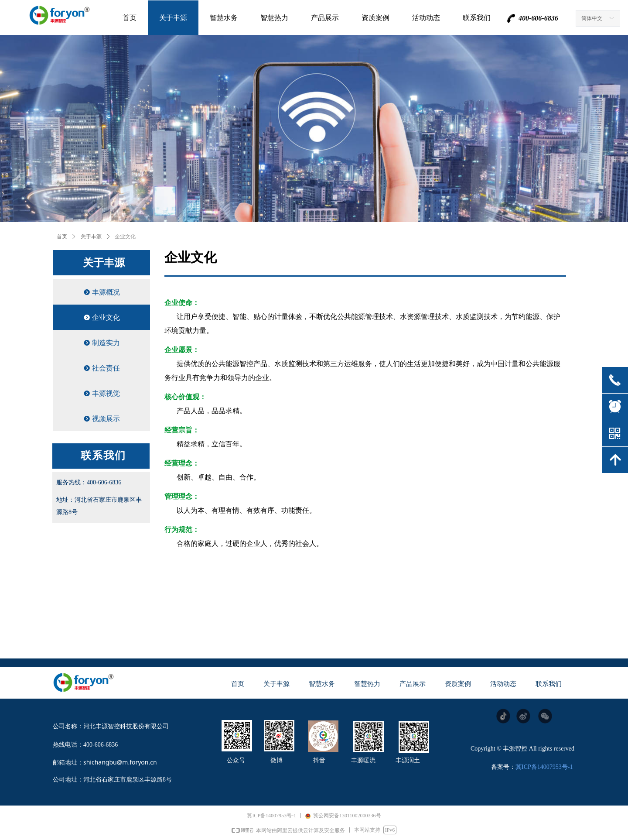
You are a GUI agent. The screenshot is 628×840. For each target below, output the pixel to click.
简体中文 (592, 18)
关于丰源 (91, 237)
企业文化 (125, 237)
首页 (62, 237)
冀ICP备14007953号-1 (544, 767)
